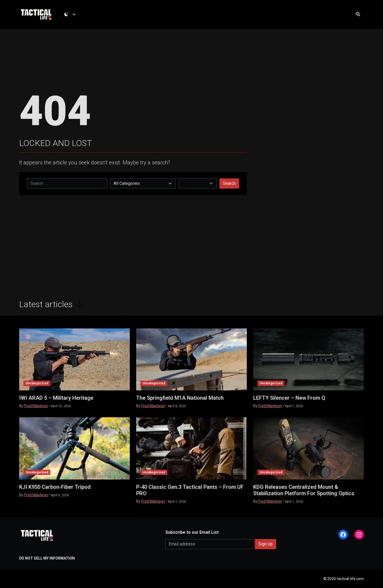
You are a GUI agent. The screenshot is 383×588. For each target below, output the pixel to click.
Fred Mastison (36, 406)
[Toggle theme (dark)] (71, 15)
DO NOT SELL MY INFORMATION (47, 558)
